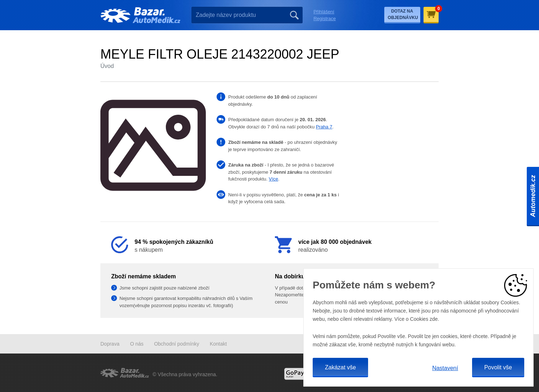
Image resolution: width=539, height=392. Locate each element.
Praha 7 (324, 127)
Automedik (533, 196)
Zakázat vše (340, 367)
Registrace (325, 19)
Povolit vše (498, 367)
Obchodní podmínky (176, 344)
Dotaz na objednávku (403, 14)
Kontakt (218, 344)
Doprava (110, 344)
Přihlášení (324, 12)
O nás (137, 344)
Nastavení (445, 368)
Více (273, 179)
